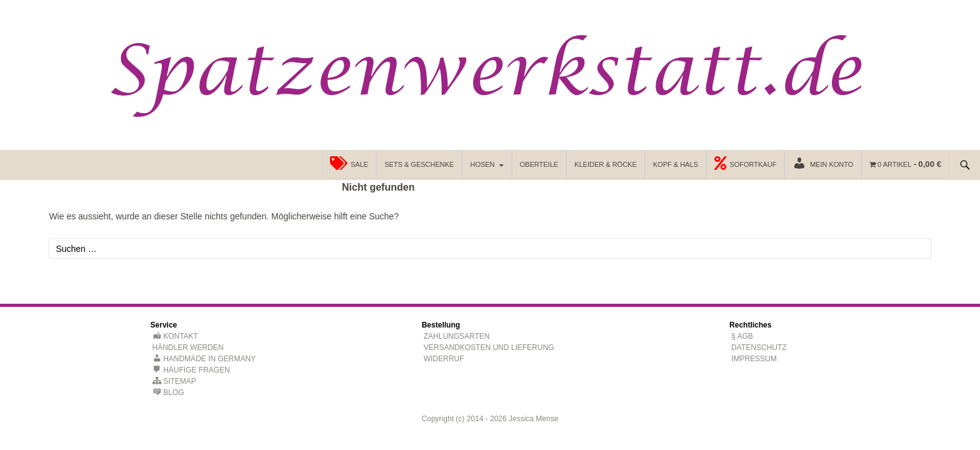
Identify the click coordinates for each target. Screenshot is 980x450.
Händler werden (188, 347)
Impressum (754, 359)
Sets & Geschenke (419, 164)
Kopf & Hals (676, 164)
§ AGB (742, 336)
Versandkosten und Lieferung (489, 347)
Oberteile (539, 164)
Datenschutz (759, 347)
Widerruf (444, 359)
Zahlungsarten (457, 336)
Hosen (482, 164)
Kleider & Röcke (606, 164)
